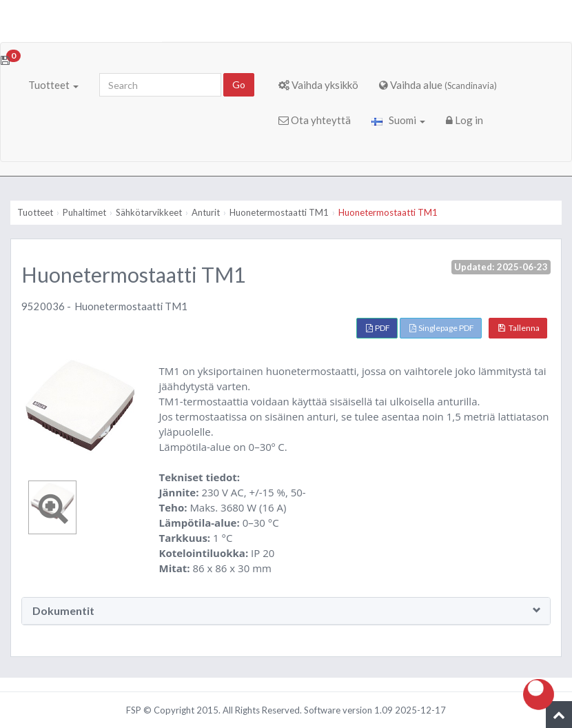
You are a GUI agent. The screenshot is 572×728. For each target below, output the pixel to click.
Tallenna (519, 328)
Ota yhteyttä (315, 120)
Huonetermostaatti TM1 (279, 212)
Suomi (398, 120)
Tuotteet (53, 85)
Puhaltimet (84, 212)
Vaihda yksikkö (318, 85)
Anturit (206, 212)
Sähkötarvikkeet (149, 212)
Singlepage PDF (442, 328)
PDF (378, 328)
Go (239, 84)
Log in (464, 120)
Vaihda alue (438, 85)
